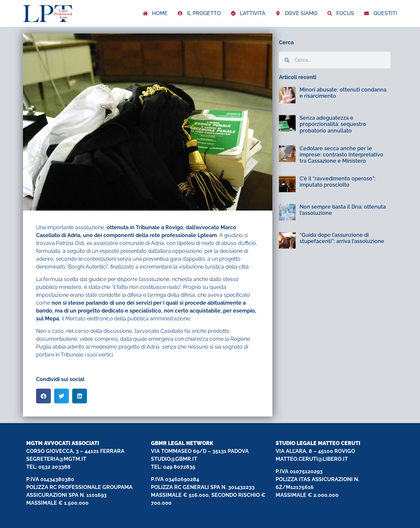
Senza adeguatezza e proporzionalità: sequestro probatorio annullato (333, 124)
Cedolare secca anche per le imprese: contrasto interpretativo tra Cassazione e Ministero (341, 155)
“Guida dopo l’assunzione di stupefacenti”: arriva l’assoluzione (342, 238)
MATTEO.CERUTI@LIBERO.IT (312, 459)
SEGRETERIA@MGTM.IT (56, 459)
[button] (43, 396)
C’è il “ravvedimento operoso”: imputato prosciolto (338, 182)
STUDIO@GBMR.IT (174, 459)
